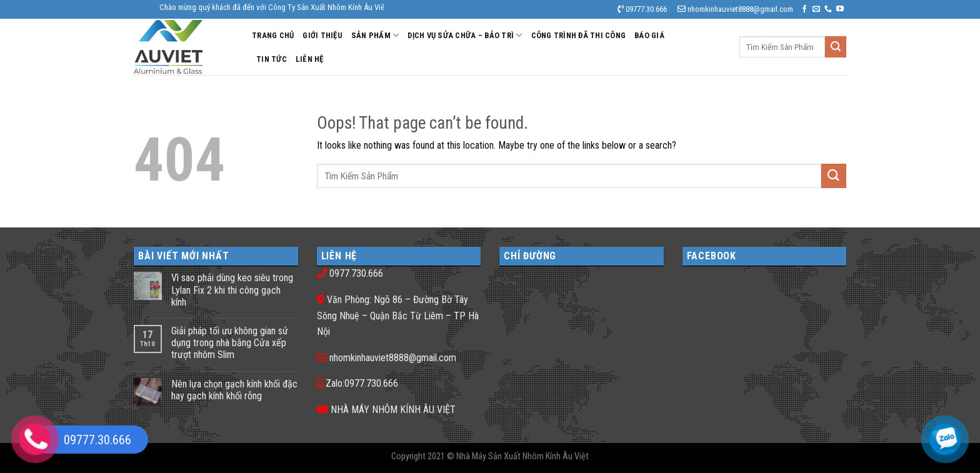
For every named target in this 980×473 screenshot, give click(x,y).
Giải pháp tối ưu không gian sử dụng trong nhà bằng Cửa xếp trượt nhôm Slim (230, 343)
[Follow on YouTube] (840, 9)
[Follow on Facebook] (804, 9)
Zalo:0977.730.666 (362, 383)
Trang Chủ (273, 35)
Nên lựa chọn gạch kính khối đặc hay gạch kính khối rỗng (234, 390)
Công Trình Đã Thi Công (579, 35)
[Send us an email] (816, 9)
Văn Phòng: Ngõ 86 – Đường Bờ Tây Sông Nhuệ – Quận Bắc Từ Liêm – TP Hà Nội (398, 316)
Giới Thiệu (322, 35)
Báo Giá (649, 35)
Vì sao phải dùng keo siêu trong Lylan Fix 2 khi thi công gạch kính (232, 290)
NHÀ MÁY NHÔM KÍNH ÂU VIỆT (393, 410)
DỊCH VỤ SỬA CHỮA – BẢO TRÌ (465, 35)
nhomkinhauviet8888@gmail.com (393, 358)
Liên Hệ (310, 59)
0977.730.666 (356, 273)
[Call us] (828, 9)
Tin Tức (272, 59)
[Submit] (836, 47)
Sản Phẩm (375, 35)
